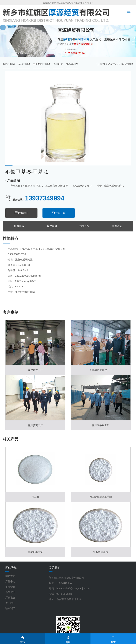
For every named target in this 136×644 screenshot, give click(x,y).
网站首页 (10, 576)
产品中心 (113, 64)
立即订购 (60, 213)
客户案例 (52, 226)
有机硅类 (58, 64)
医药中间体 (9, 64)
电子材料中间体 (42, 64)
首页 (103, 64)
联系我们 (23, 213)
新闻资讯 (10, 592)
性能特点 (19, 226)
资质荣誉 (10, 587)
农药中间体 (24, 64)
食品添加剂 (72, 64)
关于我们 (10, 603)
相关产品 (84, 226)
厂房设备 (10, 598)
